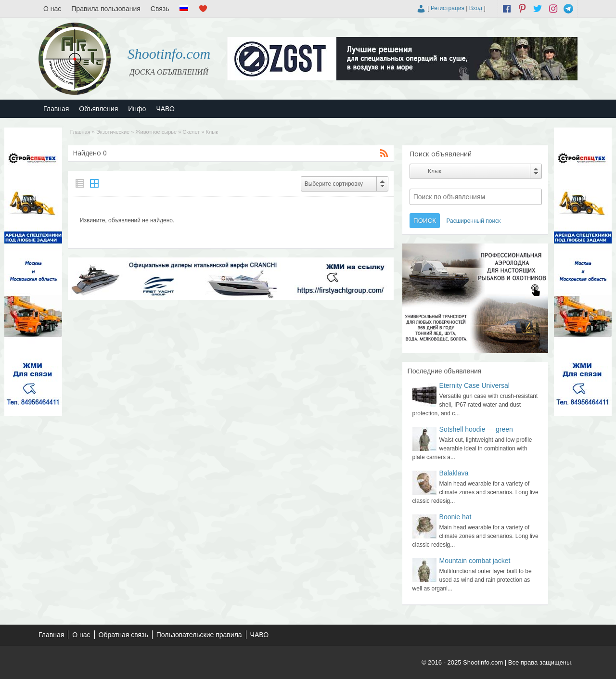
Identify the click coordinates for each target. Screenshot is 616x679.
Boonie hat (456, 517)
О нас (52, 9)
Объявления (98, 109)
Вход (476, 8)
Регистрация (448, 8)
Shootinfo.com (169, 54)
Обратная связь (123, 635)
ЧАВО (165, 109)
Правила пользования (106, 9)
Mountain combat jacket (475, 561)
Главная (56, 109)
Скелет (191, 132)
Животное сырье (156, 132)
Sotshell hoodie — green (476, 429)
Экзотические (113, 132)
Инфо (137, 109)
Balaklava (454, 473)
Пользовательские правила (199, 635)
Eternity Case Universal (475, 385)
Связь (160, 9)
